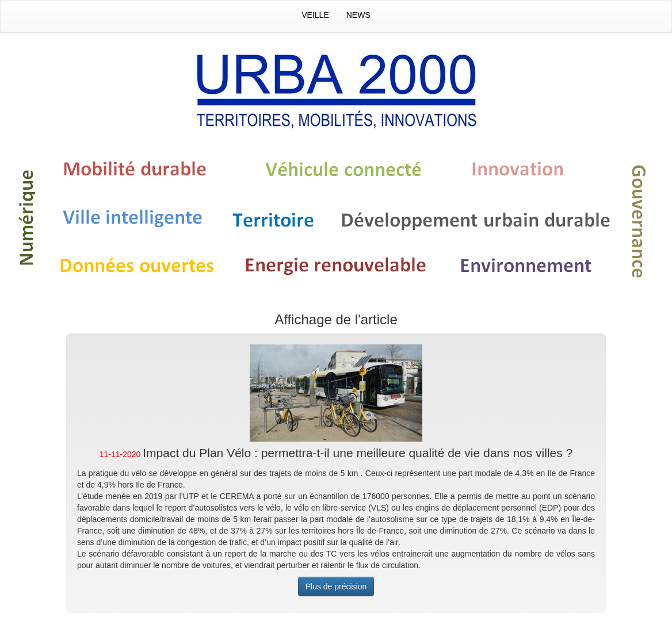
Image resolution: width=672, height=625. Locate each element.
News (358, 15)
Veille (315, 15)
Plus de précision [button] (336, 586)
